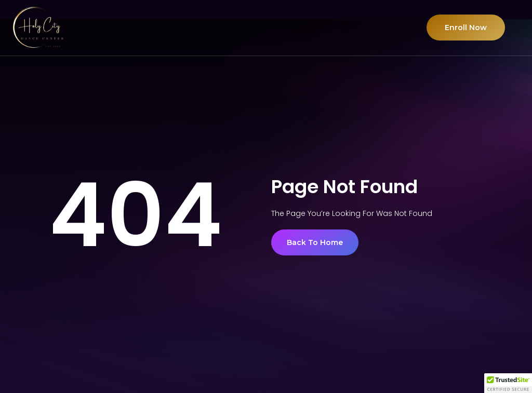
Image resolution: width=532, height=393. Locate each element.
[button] (508, 383)
